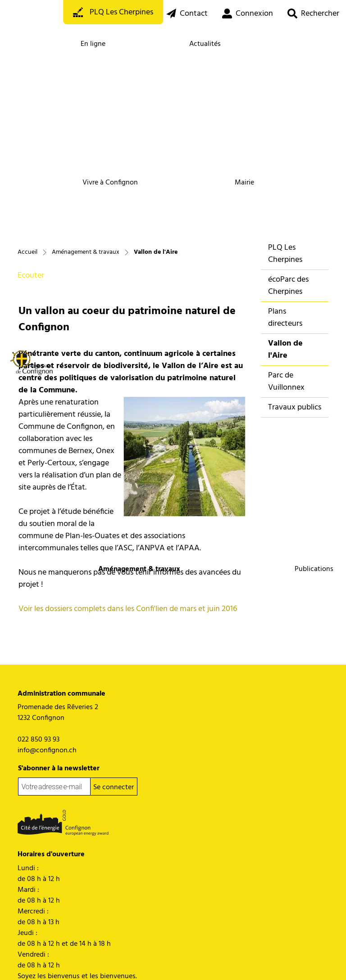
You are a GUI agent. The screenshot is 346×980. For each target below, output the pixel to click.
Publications (314, 569)
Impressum (127, 961)
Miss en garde (93, 961)
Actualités (205, 44)
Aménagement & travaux (139, 569)
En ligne (93, 44)
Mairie (244, 183)
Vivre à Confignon (110, 183)
